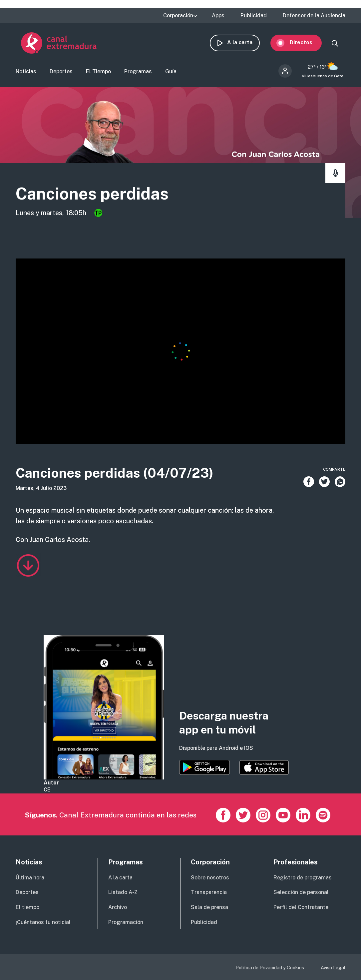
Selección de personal (301, 893)
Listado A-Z (123, 893)
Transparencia (209, 893)
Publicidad (254, 16)
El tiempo (27, 908)
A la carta (245, 42)
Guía (171, 72)
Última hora (30, 878)
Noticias (26, 72)
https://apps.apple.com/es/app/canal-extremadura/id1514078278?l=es (264, 768)
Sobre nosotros (210, 878)
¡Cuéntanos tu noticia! (43, 923)
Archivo (118, 908)
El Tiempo (98, 72)
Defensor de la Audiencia (314, 16)
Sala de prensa (209, 908)
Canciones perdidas (92, 194)
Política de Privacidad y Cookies (270, 968)
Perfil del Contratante (301, 908)
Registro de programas (303, 878)
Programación (126, 923)
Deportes (61, 72)
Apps (218, 16)
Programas (138, 72)
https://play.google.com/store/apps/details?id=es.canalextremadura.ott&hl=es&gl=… (204, 768)
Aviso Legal (333, 968)
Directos (306, 42)
